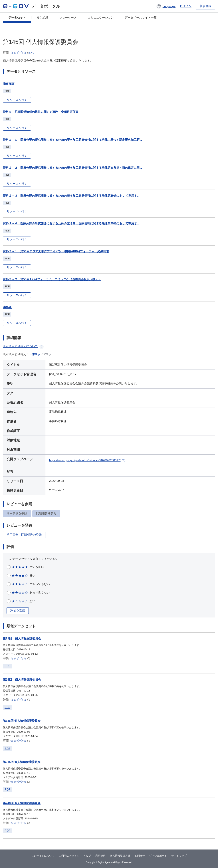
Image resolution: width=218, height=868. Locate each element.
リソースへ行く (17, 100)
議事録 (7, 307)
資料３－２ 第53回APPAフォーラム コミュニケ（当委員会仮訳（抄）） (52, 279)
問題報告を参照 (46, 513)
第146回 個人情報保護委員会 (22, 721)
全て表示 (46, 354)
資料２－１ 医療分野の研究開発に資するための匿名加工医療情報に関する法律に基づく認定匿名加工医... (72, 140)
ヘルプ (87, 856)
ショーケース (68, 18)
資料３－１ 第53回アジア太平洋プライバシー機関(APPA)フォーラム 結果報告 (56, 251)
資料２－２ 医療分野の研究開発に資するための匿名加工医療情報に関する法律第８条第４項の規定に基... (72, 168)
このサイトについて (43, 856)
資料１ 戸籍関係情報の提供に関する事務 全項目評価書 (41, 112)
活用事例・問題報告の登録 (24, 535)
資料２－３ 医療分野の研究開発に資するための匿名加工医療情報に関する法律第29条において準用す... (71, 196)
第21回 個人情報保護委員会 (22, 638)
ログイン (186, 6)
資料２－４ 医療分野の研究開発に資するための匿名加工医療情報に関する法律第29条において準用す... (71, 223)
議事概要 (9, 84)
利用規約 (100, 856)
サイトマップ (179, 856)
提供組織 (43, 18)
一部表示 (35, 354)
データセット (17, 18)
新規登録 (205, 6)
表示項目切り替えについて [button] (23, 346)
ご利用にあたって (69, 856)
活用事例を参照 (17, 513)
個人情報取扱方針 (120, 856)
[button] (166, 6)
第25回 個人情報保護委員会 (22, 680)
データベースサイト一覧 (141, 18)
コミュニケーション (101, 18)
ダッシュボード (158, 856)
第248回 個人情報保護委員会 (22, 803)
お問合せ (140, 856)
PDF (7, 666)
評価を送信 (18, 610)
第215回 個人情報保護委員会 (22, 762)
